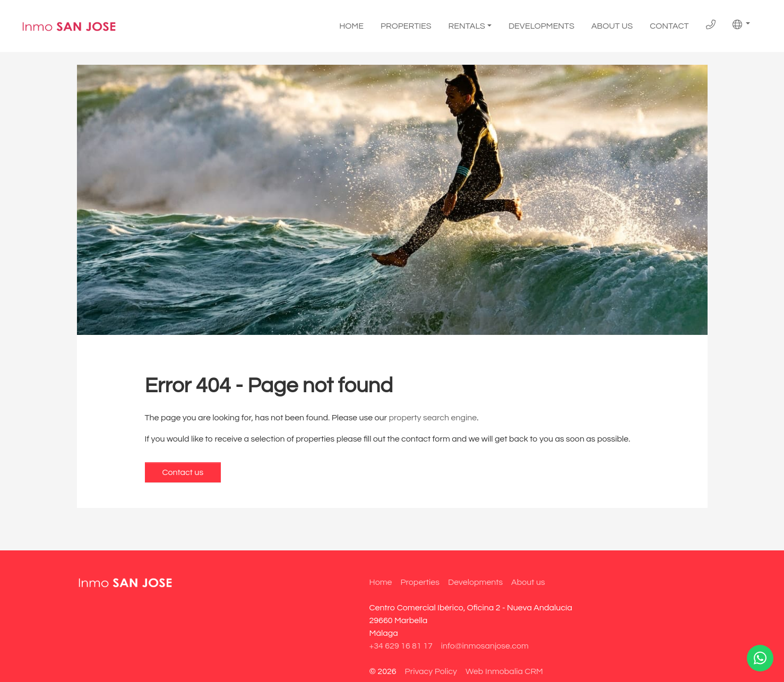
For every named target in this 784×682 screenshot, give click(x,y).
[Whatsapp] (760, 658)
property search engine (433, 418)
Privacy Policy (431, 671)
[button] (742, 24)
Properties (406, 26)
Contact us (183, 472)
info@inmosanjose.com (485, 646)
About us (612, 26)
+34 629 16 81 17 (401, 646)
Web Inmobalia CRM (504, 671)
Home (351, 26)
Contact (669, 26)
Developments (541, 26)
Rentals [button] (467, 26)
